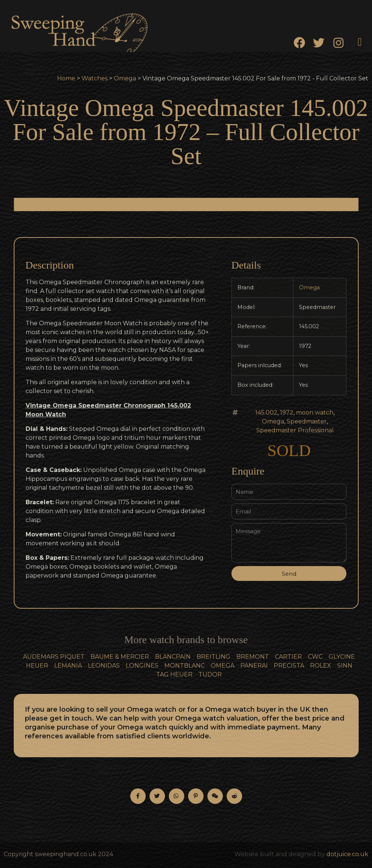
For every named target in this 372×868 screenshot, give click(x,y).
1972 (287, 413)
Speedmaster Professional (295, 430)
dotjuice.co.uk (347, 854)
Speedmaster (307, 421)
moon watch (315, 413)
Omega (125, 78)
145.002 (266, 413)
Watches (95, 78)
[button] (360, 42)
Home (66, 78)
